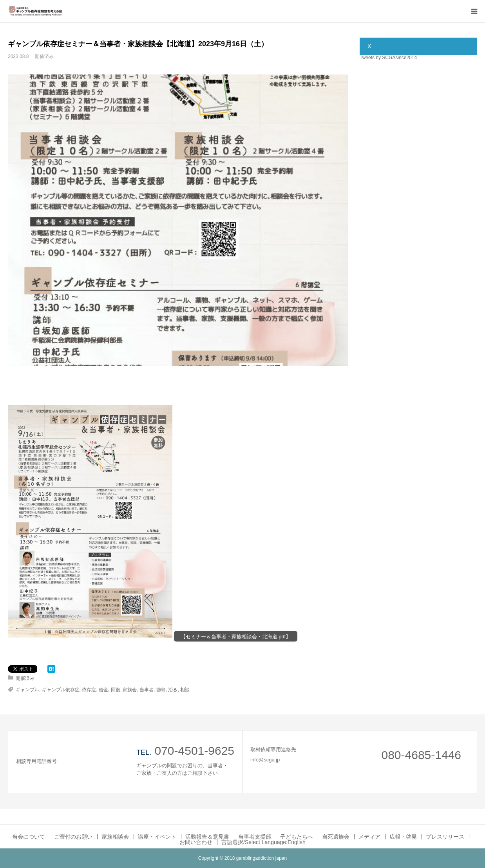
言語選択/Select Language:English (263, 842)
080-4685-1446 (421, 755)
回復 (116, 690)
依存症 (89, 690)
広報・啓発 (403, 837)
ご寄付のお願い (73, 837)
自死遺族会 (336, 837)
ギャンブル (27, 690)
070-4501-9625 (194, 751)
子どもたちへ (297, 837)
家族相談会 (115, 837)
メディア (369, 837)
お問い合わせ (196, 842)
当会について (29, 837)
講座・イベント (157, 837)
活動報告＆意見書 (207, 837)
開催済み (44, 56)
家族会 (130, 690)
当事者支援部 (255, 837)
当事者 (147, 690)
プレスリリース (445, 837)
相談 (185, 690)
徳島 (161, 690)
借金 (103, 690)
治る (173, 690)
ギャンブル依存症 (61, 690)
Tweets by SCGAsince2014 (388, 58)
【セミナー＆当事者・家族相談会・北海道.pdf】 (236, 637)
